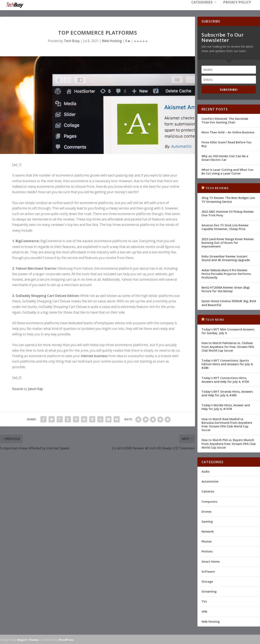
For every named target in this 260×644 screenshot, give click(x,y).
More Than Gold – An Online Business (228, 132)
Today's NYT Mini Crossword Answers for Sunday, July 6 (228, 331)
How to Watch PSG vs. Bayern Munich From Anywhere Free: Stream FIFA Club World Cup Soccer (229, 443)
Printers (207, 551)
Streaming (209, 591)
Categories (202, 8)
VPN (204, 611)
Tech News (215, 319)
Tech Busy (72, 40)
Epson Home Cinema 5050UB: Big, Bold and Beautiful (229, 302)
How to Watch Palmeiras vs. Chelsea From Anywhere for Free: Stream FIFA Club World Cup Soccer (228, 346)
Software (208, 571)
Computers (209, 501)
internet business (94, 355)
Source (17, 388)
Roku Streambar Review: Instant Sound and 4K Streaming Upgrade (226, 258)
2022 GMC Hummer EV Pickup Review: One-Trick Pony (228, 213)
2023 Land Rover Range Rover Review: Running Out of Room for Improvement (228, 242)
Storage (207, 581)
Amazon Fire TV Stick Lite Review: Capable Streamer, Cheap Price (225, 227)
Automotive (210, 481)
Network (208, 531)
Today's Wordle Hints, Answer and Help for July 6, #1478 (226, 407)
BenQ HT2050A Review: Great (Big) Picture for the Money (225, 289)
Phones (207, 541)
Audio (206, 471)
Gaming (207, 521)
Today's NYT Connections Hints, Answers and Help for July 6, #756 (225, 379)
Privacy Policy (237, 8)
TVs (204, 601)
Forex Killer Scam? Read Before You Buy (226, 144)
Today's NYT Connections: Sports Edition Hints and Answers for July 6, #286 (227, 364)
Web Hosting (112, 40)
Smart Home (211, 561)
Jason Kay (35, 388)
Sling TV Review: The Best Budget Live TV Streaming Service (228, 199)
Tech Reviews (217, 188)
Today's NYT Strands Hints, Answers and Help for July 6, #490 (227, 393)
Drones (206, 511)
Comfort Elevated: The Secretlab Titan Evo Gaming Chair (225, 120)
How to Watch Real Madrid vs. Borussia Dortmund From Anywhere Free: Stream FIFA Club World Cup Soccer (227, 424)
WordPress (66, 639)
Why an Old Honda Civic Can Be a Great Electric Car (225, 157)
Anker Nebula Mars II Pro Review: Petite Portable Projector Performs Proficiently (226, 273)
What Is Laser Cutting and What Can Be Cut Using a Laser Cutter (227, 171)
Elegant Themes (28, 639)
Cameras (208, 491)
